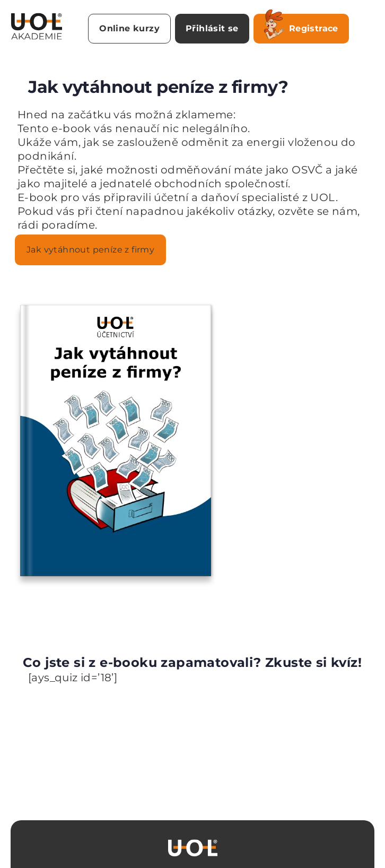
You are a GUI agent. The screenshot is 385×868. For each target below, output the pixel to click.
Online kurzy (129, 28)
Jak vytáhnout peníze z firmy (90, 250)
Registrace (301, 27)
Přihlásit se (212, 28)
